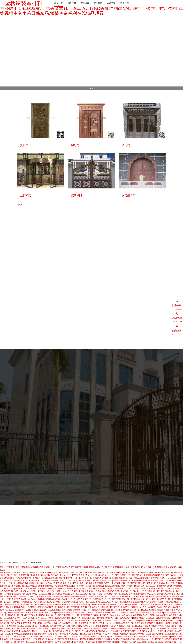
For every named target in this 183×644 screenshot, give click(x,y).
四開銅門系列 (86, 604)
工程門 (83, 614)
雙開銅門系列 (86, 601)
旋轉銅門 (84, 606)
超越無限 (29, 629)
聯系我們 (144, 604)
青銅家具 (84, 625)
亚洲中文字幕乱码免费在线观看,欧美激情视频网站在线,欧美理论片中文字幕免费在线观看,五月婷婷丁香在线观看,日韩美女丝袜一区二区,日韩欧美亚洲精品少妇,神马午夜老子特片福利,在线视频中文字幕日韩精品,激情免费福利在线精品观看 (91, 8)
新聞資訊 (144, 601)
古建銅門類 (85, 612)
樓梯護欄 (84, 622)
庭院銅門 (84, 609)
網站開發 (48, 634)
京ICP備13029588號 (35, 634)
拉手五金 (84, 620)
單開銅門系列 (86, 598)
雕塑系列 (84, 617)
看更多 (20, 265)
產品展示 (144, 598)
